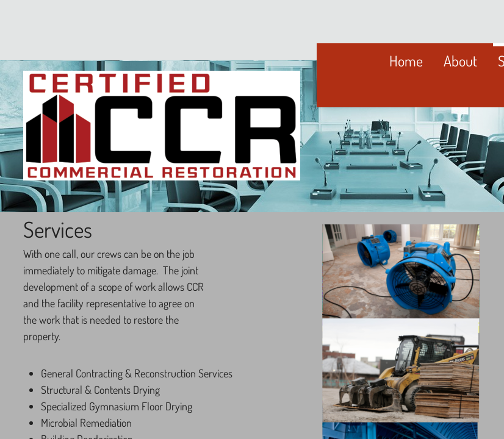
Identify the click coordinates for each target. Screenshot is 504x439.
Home (406, 61)
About (460, 61)
